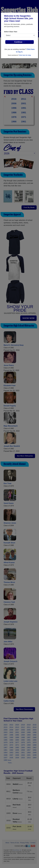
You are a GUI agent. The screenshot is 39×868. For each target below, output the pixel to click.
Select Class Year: (11, 32)
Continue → (19, 42)
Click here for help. (25, 55)
